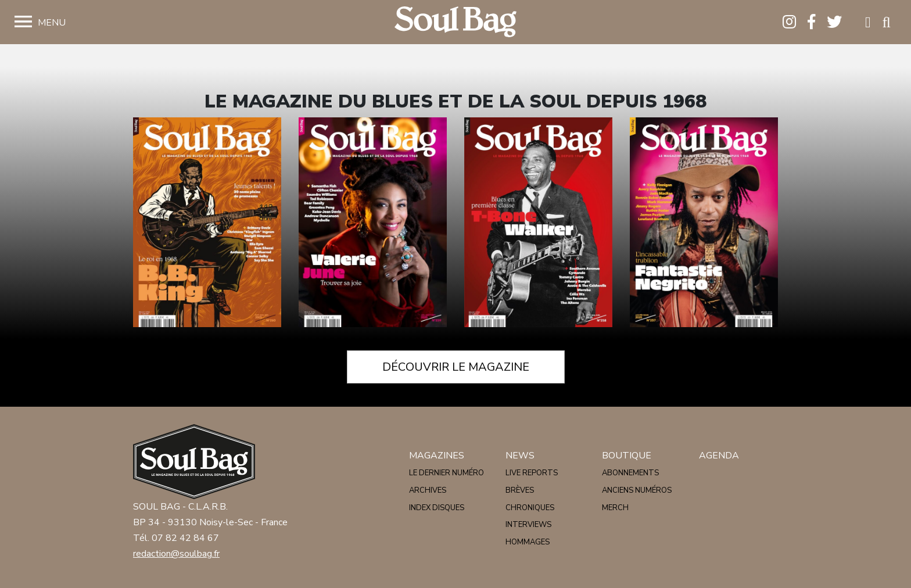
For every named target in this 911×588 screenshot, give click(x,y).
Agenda (719, 456)
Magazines (437, 456)
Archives (428, 490)
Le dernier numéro (446, 473)
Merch (615, 508)
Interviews (528, 525)
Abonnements (630, 473)
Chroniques (530, 508)
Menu (52, 23)
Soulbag (455, 22)
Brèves (520, 490)
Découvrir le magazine (456, 367)
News (520, 456)
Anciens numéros (637, 490)
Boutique (627, 456)
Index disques (437, 508)
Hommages (528, 542)
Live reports (532, 473)
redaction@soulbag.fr (176, 554)
